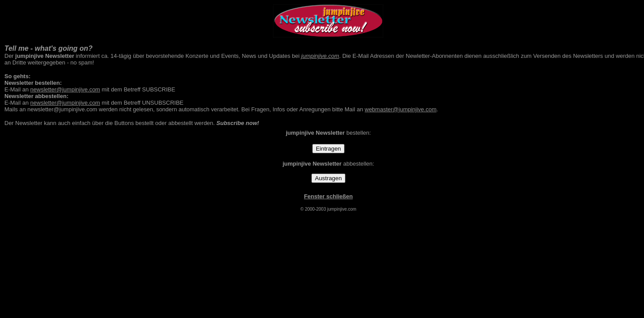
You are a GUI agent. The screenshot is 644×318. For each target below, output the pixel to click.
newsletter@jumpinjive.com (65, 89)
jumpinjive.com (320, 56)
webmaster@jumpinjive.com (401, 109)
